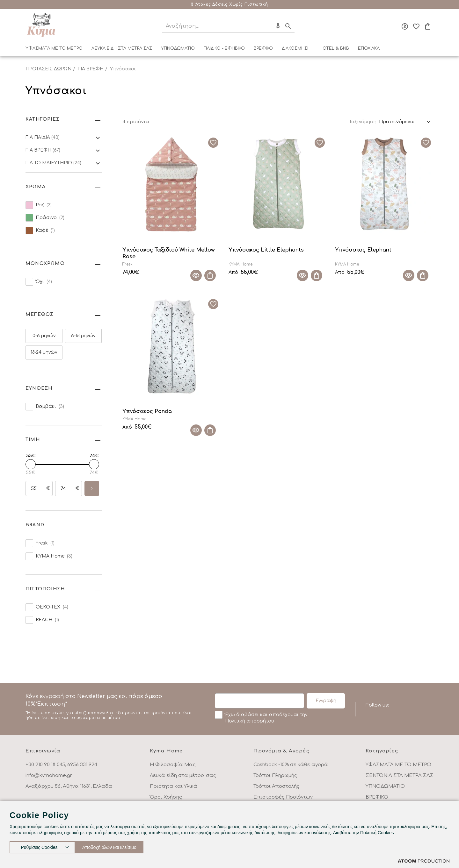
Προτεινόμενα (397, 122)
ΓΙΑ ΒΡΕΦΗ (91, 69)
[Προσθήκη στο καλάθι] (210, 275)
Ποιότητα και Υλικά (174, 786)
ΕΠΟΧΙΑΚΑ (369, 48)
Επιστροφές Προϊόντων (283, 797)
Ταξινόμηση (363, 122)
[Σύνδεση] (405, 26)
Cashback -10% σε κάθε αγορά (291, 765)
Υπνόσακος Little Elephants (266, 250)
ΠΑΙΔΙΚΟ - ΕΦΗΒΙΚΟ (224, 48)
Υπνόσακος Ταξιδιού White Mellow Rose (169, 253)
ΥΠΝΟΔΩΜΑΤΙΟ (178, 48)
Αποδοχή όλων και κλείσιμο (116, 846)
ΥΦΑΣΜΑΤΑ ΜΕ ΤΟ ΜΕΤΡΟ (54, 48)
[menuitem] (54, 50)
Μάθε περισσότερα (269, 4)
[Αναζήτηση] (211, 26)
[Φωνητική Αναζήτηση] (278, 26)
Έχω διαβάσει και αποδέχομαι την (261, 717)
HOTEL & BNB (334, 48)
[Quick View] (196, 275)
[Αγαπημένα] (416, 26)
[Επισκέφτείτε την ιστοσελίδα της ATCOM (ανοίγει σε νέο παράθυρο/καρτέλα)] (424, 861)
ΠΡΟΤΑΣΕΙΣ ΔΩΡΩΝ (48, 69)
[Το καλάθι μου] (428, 26)
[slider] (31, 464)
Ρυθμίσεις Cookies (39, 846)
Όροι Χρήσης (166, 797)
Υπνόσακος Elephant (363, 250)
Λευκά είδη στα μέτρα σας (183, 776)
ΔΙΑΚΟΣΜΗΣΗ (296, 48)
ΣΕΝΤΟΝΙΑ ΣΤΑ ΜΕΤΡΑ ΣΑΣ (400, 776)
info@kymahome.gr (49, 776)
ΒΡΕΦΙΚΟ (263, 48)
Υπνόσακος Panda (147, 411)
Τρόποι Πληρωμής (275, 776)
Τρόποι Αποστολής (277, 786)
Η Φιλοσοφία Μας (173, 765)
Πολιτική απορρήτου (250, 721)
